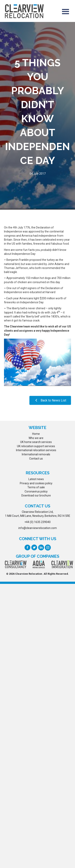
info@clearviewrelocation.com (38, 528)
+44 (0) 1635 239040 (37, 522)
